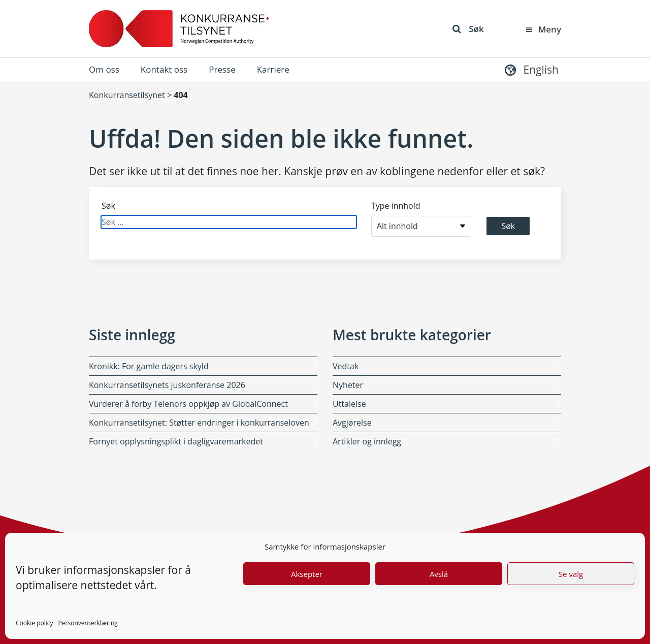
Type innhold (396, 206)
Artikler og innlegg (367, 441)
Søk (468, 29)
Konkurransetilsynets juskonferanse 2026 (167, 385)
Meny (543, 29)
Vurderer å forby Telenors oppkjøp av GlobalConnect (188, 404)
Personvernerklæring (88, 623)
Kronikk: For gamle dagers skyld (149, 366)
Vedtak (346, 366)
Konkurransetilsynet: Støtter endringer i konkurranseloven (199, 423)
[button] (530, 69)
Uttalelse (349, 404)
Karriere (273, 69)
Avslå (439, 574)
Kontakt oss (164, 69)
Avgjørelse (352, 423)
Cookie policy (35, 623)
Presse (222, 69)
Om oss (104, 69)
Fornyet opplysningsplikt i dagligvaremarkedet (176, 441)
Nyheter (348, 385)
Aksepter (307, 574)
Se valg (571, 574)
